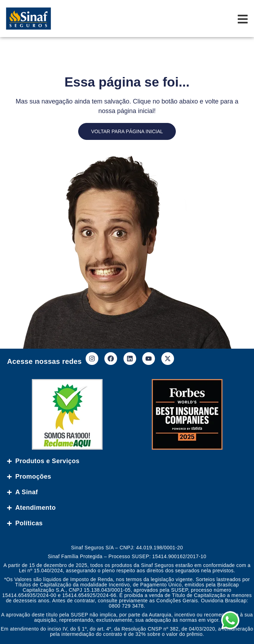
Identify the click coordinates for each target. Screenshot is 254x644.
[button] (237, 627)
